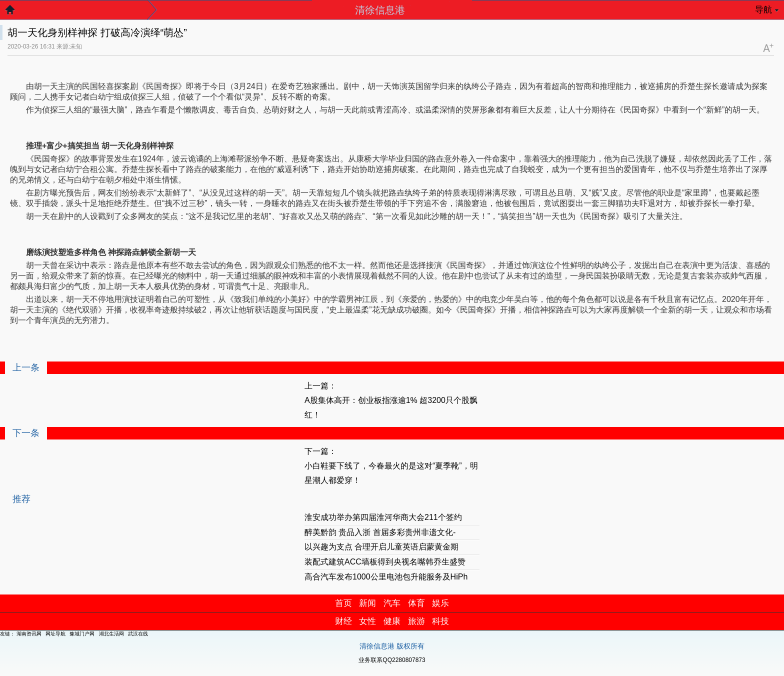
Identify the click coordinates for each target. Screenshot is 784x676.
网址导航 (55, 634)
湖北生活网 (111, 634)
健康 (392, 621)
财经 (343, 621)
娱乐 (440, 603)
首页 (343, 603)
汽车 (392, 603)
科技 (440, 621)
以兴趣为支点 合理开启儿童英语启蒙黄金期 (381, 547)
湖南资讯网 (29, 634)
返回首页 (15, 12)
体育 (416, 603)
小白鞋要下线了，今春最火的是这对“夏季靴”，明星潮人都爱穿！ (391, 473)
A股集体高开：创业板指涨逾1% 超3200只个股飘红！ (391, 407)
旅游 (416, 621)
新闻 (367, 603)
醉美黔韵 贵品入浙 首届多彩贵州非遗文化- (380, 532)
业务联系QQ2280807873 (392, 660)
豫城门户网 (82, 634)
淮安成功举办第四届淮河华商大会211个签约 (383, 517)
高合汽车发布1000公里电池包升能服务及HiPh (386, 577)
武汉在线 (138, 634)
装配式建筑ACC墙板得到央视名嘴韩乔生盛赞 (385, 562)
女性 (367, 621)
